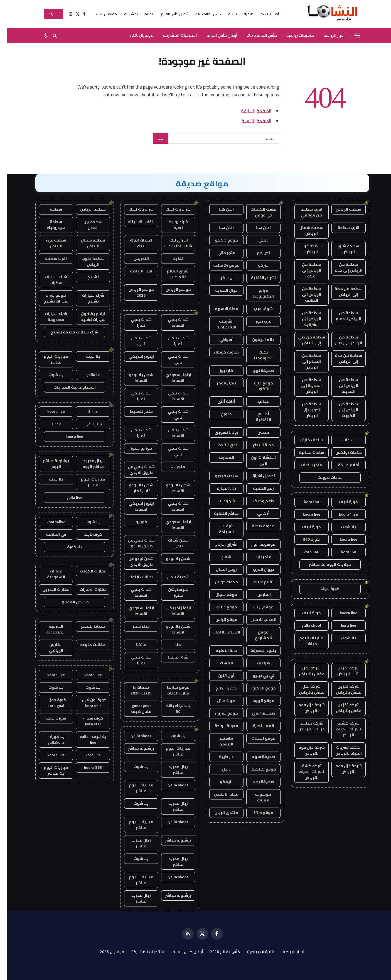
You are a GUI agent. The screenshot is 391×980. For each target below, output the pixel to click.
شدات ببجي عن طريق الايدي (135, 470)
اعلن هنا (220, 209)
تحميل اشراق (257, 476)
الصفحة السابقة (249, 111)
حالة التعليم (220, 650)
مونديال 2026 (99, 14)
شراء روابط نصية (171, 225)
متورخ (220, 414)
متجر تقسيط (135, 411)
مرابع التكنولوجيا (257, 293)
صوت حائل (220, 701)
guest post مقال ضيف (135, 709)
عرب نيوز (257, 321)
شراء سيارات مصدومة (49, 317)
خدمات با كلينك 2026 (134, 690)
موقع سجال (220, 594)
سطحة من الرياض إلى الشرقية (305, 319)
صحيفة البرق (257, 713)
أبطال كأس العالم (168, 14)
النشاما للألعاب (220, 632)
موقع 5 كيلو (220, 240)
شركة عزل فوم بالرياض (305, 708)
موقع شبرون (220, 713)
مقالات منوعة (86, 645)
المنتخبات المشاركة (132, 14)
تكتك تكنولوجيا (257, 355)
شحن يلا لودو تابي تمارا (134, 488)
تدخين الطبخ (220, 688)
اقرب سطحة (342, 228)
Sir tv (86, 411)
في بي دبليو (257, 676)
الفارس (257, 594)
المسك (220, 663)
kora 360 (305, 552)
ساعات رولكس (342, 452)
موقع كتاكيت (257, 769)
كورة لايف (342, 502)
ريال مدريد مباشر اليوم (86, 464)
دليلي (257, 240)
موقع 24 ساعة (220, 265)
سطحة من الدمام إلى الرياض (305, 361)
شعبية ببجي (171, 577)
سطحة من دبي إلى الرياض (305, 340)
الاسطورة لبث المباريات (68, 387)
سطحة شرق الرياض (342, 249)
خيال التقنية (220, 290)
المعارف (220, 457)
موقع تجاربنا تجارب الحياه (172, 690)
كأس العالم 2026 (201, 14)
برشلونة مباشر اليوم (49, 464)
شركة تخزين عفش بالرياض (342, 689)
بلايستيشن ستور (172, 592)
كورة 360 (305, 539)
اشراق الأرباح (220, 544)
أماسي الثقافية (257, 417)
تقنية (172, 259)
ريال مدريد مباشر (171, 770)
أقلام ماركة (342, 465)
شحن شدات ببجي (172, 543)
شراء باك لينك (171, 209)
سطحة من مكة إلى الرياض (342, 292)
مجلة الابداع (257, 445)
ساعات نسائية (305, 452)
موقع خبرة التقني (257, 386)
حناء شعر (135, 626)
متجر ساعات (305, 465)
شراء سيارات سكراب (49, 280)
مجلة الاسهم (220, 309)
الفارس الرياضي (49, 648)
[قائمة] (351, 35)
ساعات (342, 440)
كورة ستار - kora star (86, 721)
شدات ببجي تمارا (135, 322)
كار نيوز (220, 370)
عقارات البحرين (49, 589)
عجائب (257, 401)
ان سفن (220, 278)
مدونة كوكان (220, 352)
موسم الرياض (172, 289)
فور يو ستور (135, 448)
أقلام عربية (257, 582)
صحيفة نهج (257, 370)
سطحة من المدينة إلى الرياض (305, 386)
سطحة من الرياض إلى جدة (342, 267)
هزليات (257, 663)
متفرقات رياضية (234, 14)
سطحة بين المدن (86, 225)
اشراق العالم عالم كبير (171, 274)
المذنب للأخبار (257, 620)
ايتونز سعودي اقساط (172, 378)
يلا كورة (68, 547)
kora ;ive (86, 755)
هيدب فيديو (220, 476)
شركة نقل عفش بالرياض (305, 671)
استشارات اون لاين (257, 460)
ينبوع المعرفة (257, 650)
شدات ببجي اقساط (172, 322)
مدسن (257, 432)
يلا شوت (342, 527)
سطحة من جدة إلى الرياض (342, 358)
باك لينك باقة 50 (172, 709)
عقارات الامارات (86, 589)
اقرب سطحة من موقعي (305, 212)
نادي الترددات (220, 445)
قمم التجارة (257, 726)
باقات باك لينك (135, 222)
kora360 (305, 502)
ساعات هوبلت (323, 477)
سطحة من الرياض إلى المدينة (342, 386)
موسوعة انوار (257, 544)
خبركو (257, 265)
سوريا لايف (49, 718)
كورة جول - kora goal (49, 703)
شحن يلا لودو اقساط (134, 378)
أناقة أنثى (220, 401)
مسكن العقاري (68, 602)
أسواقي (220, 340)
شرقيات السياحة (220, 529)
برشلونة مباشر (134, 748)
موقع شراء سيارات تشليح (49, 298)
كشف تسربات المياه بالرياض (342, 750)
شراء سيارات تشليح (86, 298)
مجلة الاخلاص (220, 794)
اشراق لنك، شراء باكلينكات (171, 243)
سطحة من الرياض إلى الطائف (305, 294)
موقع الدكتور (257, 688)
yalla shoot (305, 625)
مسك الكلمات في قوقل (257, 212)
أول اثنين (220, 676)
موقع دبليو (220, 607)
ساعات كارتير (305, 440)
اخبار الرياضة (134, 271)
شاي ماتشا (171, 657)
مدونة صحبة (257, 526)
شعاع (220, 557)
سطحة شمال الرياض (305, 231)
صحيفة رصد (257, 782)
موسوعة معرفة (257, 797)
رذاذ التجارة (220, 488)
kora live (342, 625)
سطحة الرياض (342, 209)
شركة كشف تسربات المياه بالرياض (342, 729)
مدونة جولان (220, 582)
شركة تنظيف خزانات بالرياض (305, 726)
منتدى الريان (220, 813)
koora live (305, 514)
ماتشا (135, 645)
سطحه (49, 209)
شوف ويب (257, 309)
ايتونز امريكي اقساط (135, 506)
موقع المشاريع (257, 635)
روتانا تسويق (220, 432)
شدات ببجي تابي (135, 341)
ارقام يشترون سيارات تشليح (86, 317)
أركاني (257, 513)
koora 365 (86, 767)
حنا (171, 645)
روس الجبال (220, 569)
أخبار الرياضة (263, 14)
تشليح (86, 277)
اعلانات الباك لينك (134, 243)
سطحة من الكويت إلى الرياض (305, 410)
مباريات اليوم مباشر (305, 641)
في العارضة (49, 534)
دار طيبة (220, 757)
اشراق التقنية (257, 278)
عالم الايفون (257, 340)
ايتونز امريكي (135, 356)
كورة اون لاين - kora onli (86, 703)
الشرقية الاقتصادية (220, 324)
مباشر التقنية (220, 513)
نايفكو (220, 782)
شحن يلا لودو (171, 559)
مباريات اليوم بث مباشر (323, 564)
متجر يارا (257, 557)
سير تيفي (86, 424)
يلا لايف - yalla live (86, 739)
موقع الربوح (257, 701)
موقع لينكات (257, 738)
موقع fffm (257, 813)
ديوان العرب (257, 569)
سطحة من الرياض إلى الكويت (342, 410)
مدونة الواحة (220, 726)
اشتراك (47, 14)
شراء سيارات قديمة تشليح (68, 332)
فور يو (135, 522)
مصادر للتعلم (86, 626)
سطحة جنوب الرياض (86, 261)
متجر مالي (220, 253)
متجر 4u (171, 467)
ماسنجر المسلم (220, 741)
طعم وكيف (257, 501)
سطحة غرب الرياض (305, 249)
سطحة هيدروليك (49, 225)
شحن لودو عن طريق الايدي (134, 561)
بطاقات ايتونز (135, 577)
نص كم (257, 253)
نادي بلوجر (220, 383)
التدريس (135, 259)
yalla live (68, 498)
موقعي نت (257, 607)
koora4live (342, 514)
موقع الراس (220, 620)
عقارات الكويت (86, 571)
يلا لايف (86, 356)
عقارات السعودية (49, 574)
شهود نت (220, 501)
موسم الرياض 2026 (135, 292)
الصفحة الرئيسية (250, 121)
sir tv (49, 424)
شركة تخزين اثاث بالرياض (342, 671)
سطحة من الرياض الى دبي (342, 340)
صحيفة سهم (257, 757)
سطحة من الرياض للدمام (342, 316)
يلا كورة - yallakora (49, 739)
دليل (220, 769)
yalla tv (86, 375)
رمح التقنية (257, 488)
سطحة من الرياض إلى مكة (305, 270)
